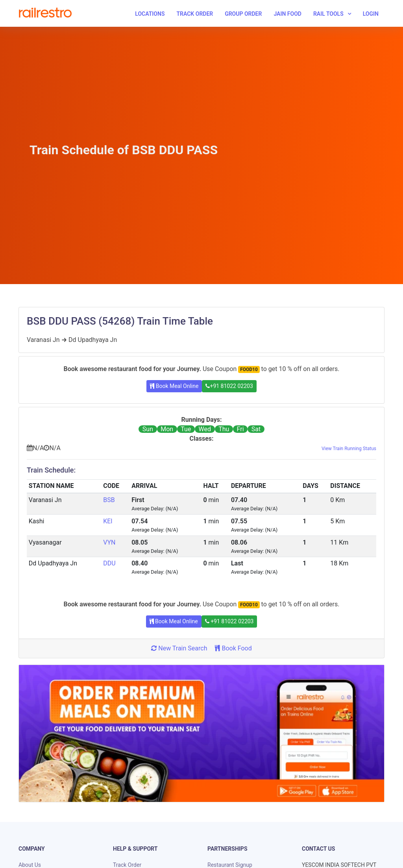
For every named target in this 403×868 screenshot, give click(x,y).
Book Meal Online (174, 386)
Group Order (243, 14)
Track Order (195, 14)
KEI (108, 521)
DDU (109, 563)
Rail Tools (328, 14)
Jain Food (287, 14)
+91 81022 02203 (229, 386)
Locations (150, 14)
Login (371, 14)
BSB (109, 500)
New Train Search (179, 648)
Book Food (233, 648)
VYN (109, 542)
